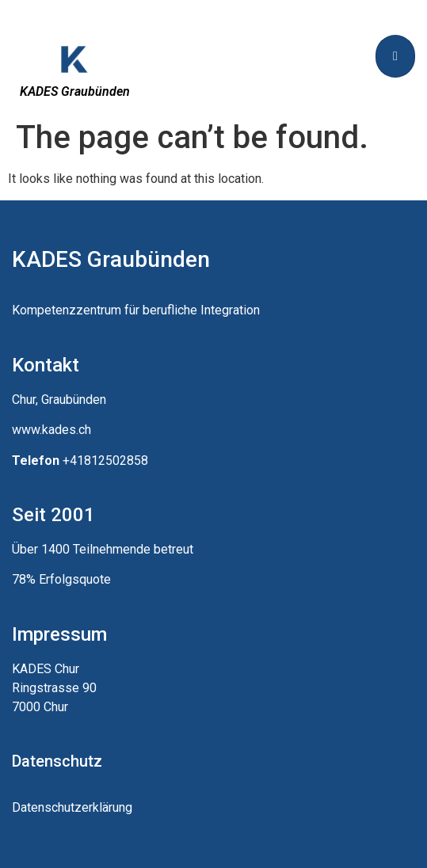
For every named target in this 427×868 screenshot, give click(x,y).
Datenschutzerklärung (72, 807)
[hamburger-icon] (395, 56)
